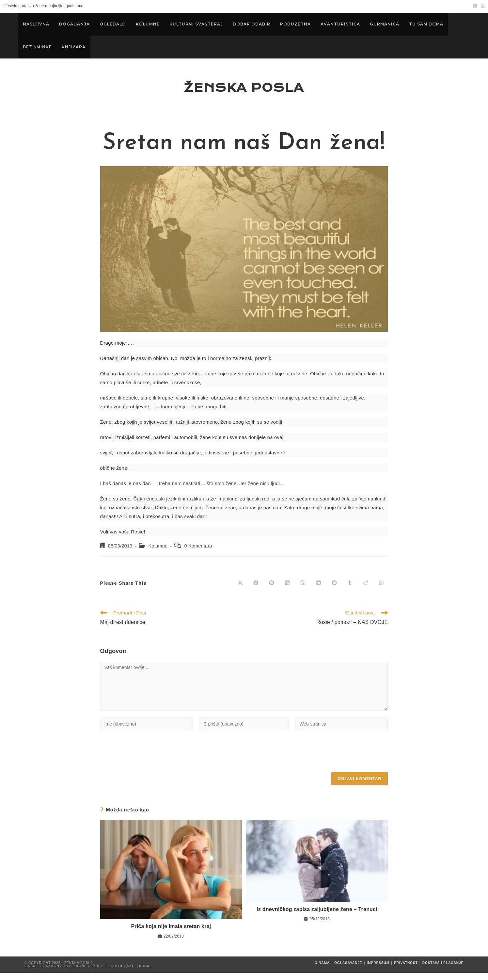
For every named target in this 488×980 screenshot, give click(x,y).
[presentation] (150, 760)
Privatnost (406, 970)
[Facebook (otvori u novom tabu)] (475, 6)
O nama (322, 970)
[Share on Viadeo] (366, 591)
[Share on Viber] (303, 591)
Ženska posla (244, 91)
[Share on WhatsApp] (381, 591)
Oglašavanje (348, 970)
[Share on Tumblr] (350, 591)
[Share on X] (240, 591)
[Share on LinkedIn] (287, 591)
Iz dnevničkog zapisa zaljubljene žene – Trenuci (317, 916)
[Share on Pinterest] (272, 591)
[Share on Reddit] (334, 591)
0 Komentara (198, 553)
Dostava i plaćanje (443, 970)
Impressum (378, 970)
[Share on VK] (319, 591)
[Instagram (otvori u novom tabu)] (482, 6)
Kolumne (158, 553)
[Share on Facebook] (256, 591)
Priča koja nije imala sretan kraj (171, 934)
